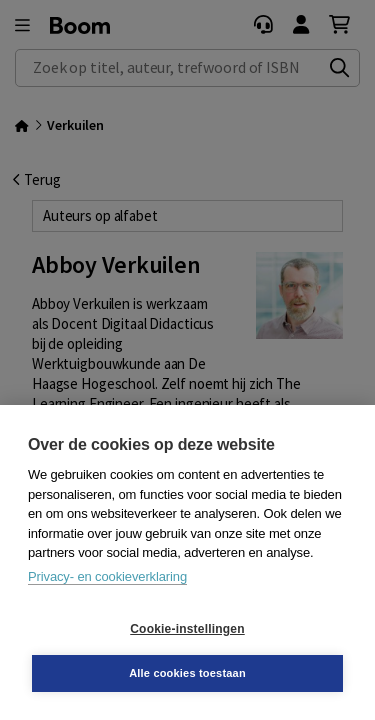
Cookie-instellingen (187, 629)
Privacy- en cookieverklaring (107, 576)
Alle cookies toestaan (187, 673)
